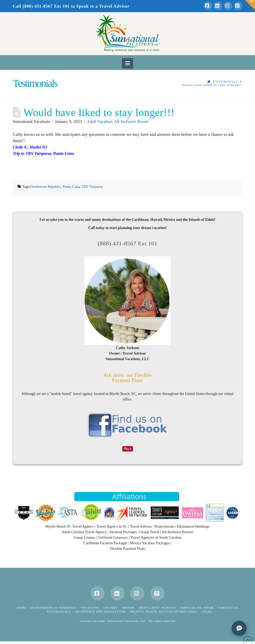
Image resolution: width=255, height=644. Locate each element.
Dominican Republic (45, 187)
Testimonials (59, 612)
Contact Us (228, 608)
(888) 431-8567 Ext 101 (127, 243)
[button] (127, 63)
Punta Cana (71, 187)
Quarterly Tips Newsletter (100, 612)
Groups (128, 608)
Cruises (110, 608)
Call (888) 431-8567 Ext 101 (41, 6)
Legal (207, 612)
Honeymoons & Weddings (53, 608)
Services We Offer (197, 608)
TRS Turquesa (92, 187)
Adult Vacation (99, 121)
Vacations (90, 608)
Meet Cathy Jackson (158, 608)
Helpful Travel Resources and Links (163, 612)
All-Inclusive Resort (131, 121)
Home (21, 608)
